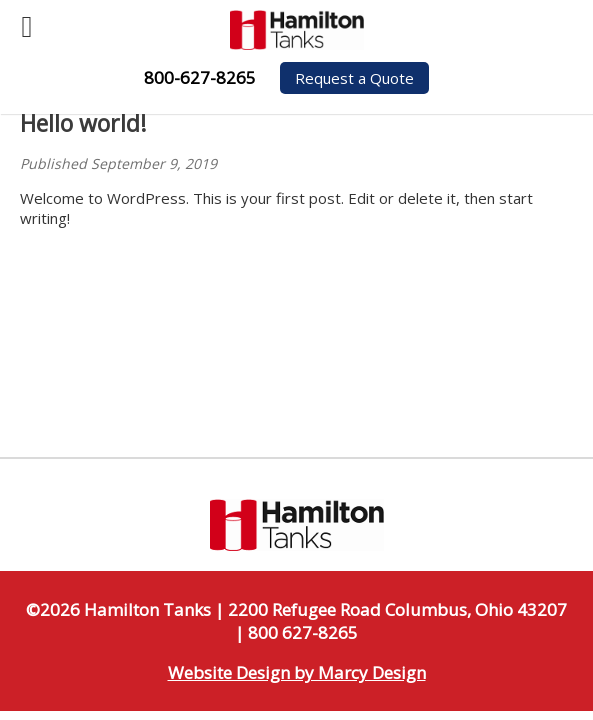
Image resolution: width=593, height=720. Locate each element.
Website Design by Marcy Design (297, 672)
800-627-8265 (200, 77)
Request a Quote (354, 78)
